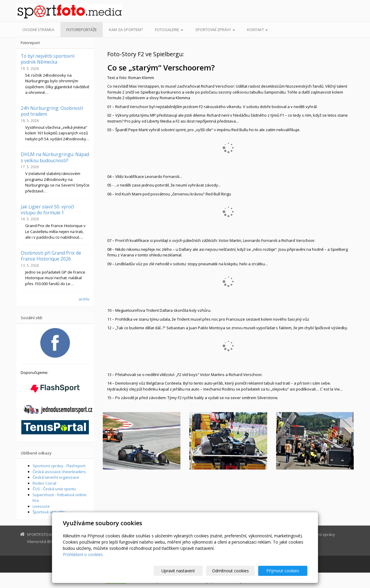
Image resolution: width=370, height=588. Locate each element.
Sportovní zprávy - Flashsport (59, 466)
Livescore (41, 506)
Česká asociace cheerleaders (59, 472)
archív (84, 299)
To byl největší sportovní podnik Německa (48, 59)
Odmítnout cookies (236, 571)
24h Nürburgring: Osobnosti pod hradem (52, 111)
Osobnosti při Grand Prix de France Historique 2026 (51, 256)
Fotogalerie (169, 30)
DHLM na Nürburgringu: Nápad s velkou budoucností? (55, 157)
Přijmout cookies (285, 571)
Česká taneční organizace (56, 477)
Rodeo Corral (44, 483)
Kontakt (257, 30)
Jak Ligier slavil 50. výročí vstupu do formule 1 (47, 210)
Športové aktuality (49, 512)
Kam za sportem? (126, 30)
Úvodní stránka (38, 30)
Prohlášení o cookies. (83, 554)
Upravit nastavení (188, 571)
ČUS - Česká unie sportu (54, 489)
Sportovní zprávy (215, 30)
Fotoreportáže (82, 30)
